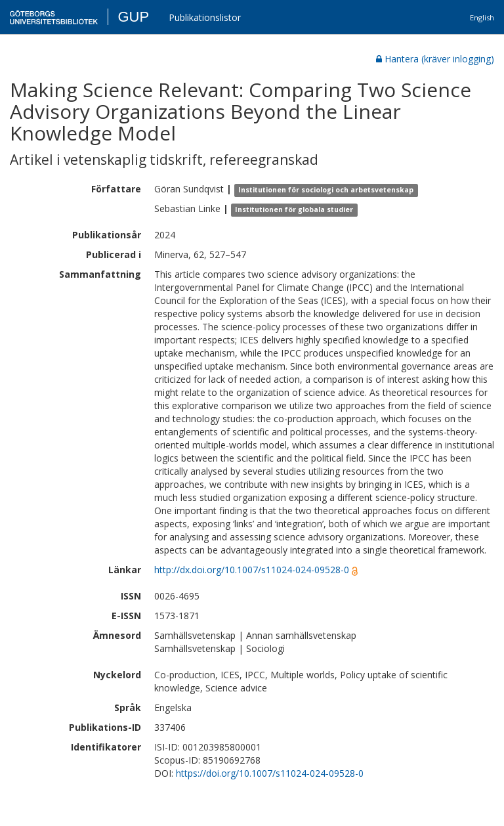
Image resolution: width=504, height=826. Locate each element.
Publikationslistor (205, 17)
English (482, 17)
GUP (133, 17)
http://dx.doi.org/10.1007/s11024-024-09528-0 (252, 570)
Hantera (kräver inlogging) (435, 59)
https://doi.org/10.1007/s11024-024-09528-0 (270, 773)
